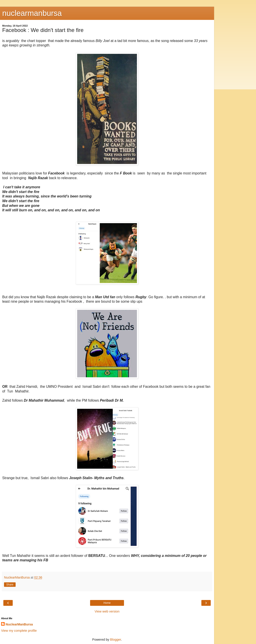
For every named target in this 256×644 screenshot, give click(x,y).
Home (107, 603)
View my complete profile (19, 631)
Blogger (116, 640)
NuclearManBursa (19, 624)
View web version (107, 611)
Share (10, 585)
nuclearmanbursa (32, 13)
